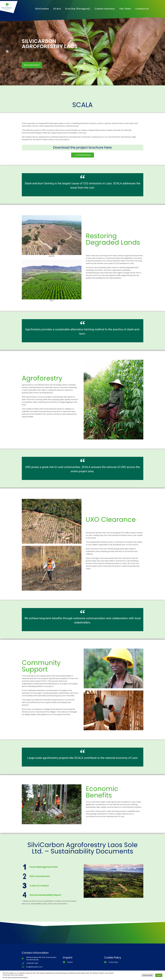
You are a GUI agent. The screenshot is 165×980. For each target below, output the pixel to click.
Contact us (142, 9)
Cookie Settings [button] (147, 975)
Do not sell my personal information (15, 978)
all (129, 561)
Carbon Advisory (105, 9)
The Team (125, 9)
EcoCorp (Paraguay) (78, 9)
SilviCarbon (42, 9)
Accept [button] (159, 975)
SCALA (57, 9)
